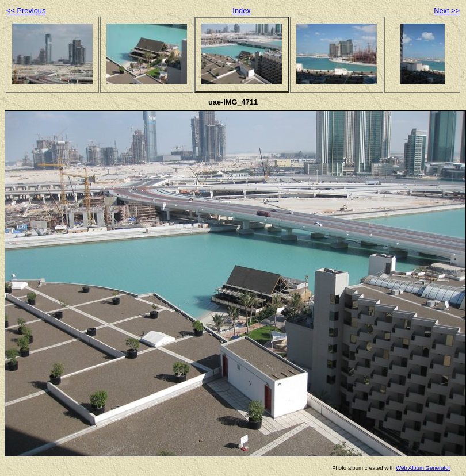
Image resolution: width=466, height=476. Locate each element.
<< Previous (26, 11)
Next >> (447, 11)
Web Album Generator (423, 468)
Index (241, 11)
